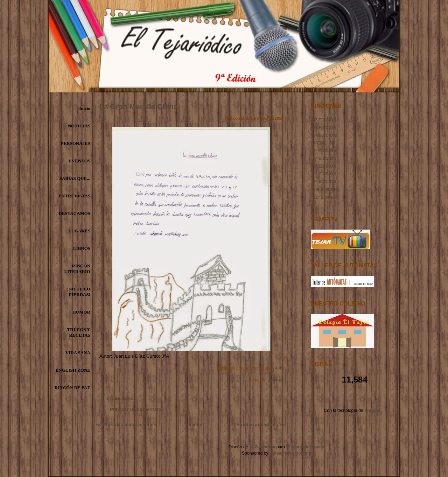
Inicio (85, 108)
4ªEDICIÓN (324, 143)
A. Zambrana (262, 447)
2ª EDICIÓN (325, 128)
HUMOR (81, 312)
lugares (276, 380)
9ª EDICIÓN (325, 182)
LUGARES (79, 231)
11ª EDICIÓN (326, 197)
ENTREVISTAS (74, 196)
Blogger (372, 411)
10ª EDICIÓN (326, 190)
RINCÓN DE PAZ (72, 388)
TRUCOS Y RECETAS (79, 332)
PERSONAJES (75, 143)
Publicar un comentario (136, 409)
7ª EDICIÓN (325, 166)
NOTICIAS (79, 126)
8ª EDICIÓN (325, 174)
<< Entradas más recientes (126, 425)
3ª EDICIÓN (325, 135)
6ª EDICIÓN (325, 159)
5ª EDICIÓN (325, 151)
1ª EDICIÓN (325, 120)
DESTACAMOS (74, 213)
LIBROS (82, 248)
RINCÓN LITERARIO (77, 269)
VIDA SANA (78, 353)
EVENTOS (79, 161)
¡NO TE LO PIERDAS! (79, 292)
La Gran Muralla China (139, 106)
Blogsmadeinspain (304, 447)
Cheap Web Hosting (291, 453)
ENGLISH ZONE (73, 370)
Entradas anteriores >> (259, 425)
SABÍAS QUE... (75, 178)
